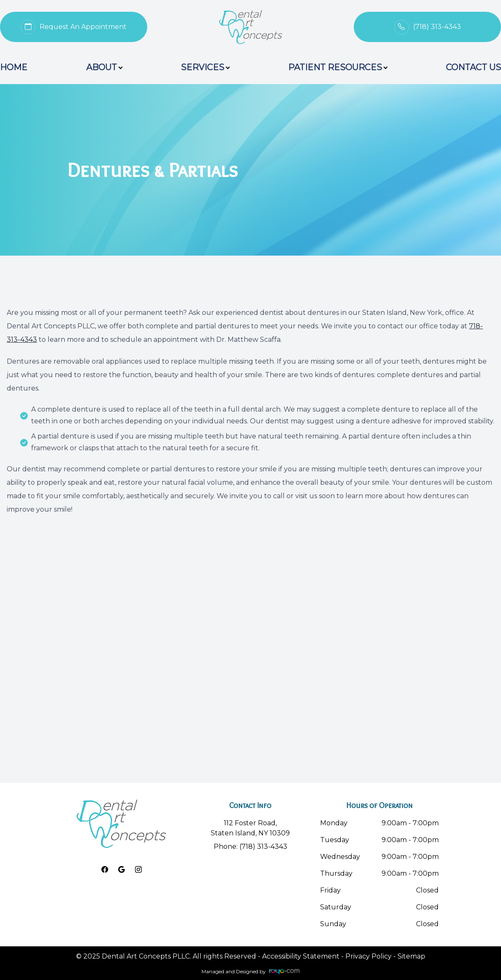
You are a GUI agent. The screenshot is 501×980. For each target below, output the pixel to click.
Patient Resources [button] (338, 67)
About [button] (104, 67)
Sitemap (411, 956)
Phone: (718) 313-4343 (250, 847)
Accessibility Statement (301, 956)
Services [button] (205, 67)
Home (14, 67)
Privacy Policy (368, 956)
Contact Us (473, 67)
